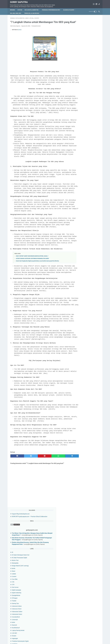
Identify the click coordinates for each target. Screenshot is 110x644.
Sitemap (34, 638)
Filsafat (80, 123)
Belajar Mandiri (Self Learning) (86, 88)
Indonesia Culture (82, 128)
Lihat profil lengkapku (88, 337)
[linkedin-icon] (96, 5)
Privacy (40, 638)
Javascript (80, 142)
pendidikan (80, 172)
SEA (79, 202)
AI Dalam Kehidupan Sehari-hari (86, 77)
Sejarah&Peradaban (83, 208)
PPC (79, 184)
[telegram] (64, 489)
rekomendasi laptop (83, 192)
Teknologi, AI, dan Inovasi (32, 14)
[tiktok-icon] (99, 5)
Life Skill (80, 155)
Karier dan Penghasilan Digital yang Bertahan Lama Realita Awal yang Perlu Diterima (38, 281)
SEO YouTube (81, 218)
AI (78, 75)
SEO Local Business (83, 216)
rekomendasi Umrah (83, 197)
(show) (20, 35)
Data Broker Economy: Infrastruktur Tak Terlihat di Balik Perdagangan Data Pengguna (88, 54)
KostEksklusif (81, 150)
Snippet (80, 245)
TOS (21, 638)
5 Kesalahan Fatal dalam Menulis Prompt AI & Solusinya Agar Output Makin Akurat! (87, 307)
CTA (79, 104)
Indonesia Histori (82, 131)
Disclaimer (54, 638)
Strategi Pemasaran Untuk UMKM (87, 250)
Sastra (79, 200)
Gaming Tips (81, 126)
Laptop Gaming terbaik (84, 153)
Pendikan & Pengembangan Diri (51, 11)
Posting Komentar (36, 31)
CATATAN (20, 11)
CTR (79, 107)
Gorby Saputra (19, 2)
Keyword (80, 147)
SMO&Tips (80, 242)
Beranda (13, 11)
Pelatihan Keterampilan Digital (86, 163)
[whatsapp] (52, 489)
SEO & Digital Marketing (32, 11)
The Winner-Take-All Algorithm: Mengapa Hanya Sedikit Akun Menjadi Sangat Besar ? (88, 46)
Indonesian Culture (83, 134)
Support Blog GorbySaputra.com (86, 23)
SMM (79, 232)
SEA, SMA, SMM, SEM (16, 14)
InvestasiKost (81, 139)
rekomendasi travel (83, 194)
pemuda (80, 169)
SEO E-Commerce (82, 213)
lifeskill (80, 158)
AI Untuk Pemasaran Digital (85, 80)
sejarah (79, 205)
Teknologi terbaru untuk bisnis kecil (87, 255)
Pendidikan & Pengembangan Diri (87, 174)
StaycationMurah (82, 247)
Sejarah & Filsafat (69, 11)
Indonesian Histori (83, 137)
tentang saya (47, 638)
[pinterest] (40, 489)
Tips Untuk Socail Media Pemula (86, 258)
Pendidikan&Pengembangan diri (86, 177)
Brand (79, 93)
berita (79, 91)
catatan (79, 96)
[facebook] (16, 489)
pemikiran (80, 166)
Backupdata (81, 85)
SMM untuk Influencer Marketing (86, 235)
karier (79, 145)
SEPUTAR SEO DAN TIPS (84, 227)
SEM (79, 210)
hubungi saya (27, 638)
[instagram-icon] (93, 5)
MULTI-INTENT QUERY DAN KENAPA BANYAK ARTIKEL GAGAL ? (32, 276)
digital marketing (82, 115)
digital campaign (82, 112)
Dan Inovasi (81, 110)
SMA (79, 229)
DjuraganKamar (82, 118)
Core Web (80, 101)
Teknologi (80, 253)
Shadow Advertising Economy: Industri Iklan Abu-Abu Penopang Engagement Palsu (88, 63)
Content (80, 99)
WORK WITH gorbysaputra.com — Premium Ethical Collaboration (74, 638)
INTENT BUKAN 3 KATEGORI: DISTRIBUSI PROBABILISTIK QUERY (33, 278)
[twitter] (28, 489)
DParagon (80, 120)
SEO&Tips (80, 224)
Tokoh (79, 261)
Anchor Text (81, 83)
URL (79, 263)
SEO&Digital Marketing (84, 221)
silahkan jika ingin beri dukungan (86, 384)
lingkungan (80, 161)
